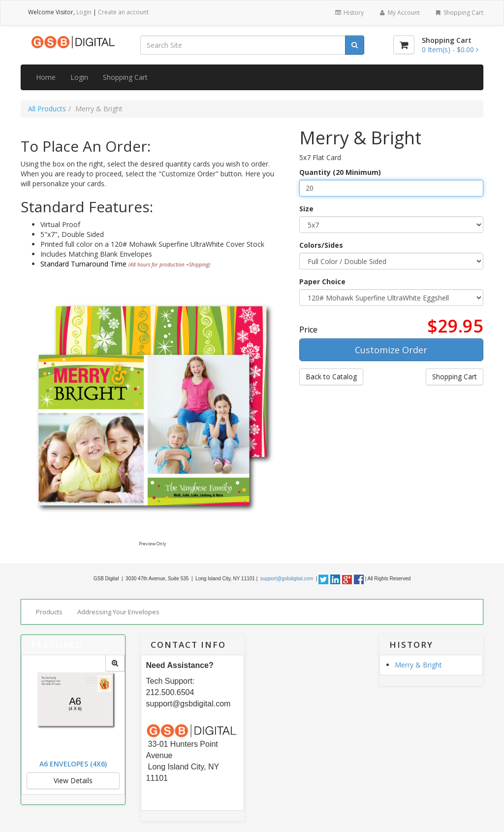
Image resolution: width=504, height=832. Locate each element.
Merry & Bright (418, 665)
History (349, 13)
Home (46, 77)
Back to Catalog (331, 377)
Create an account (123, 12)
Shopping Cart (459, 13)
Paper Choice (322, 282)
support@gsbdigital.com (286, 579)
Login (84, 12)
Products (49, 612)
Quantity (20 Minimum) (340, 172)
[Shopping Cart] (404, 45)
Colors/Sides (321, 245)
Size (306, 209)
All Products (47, 109)
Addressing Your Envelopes (118, 612)
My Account (399, 13)
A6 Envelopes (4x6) (73, 764)
